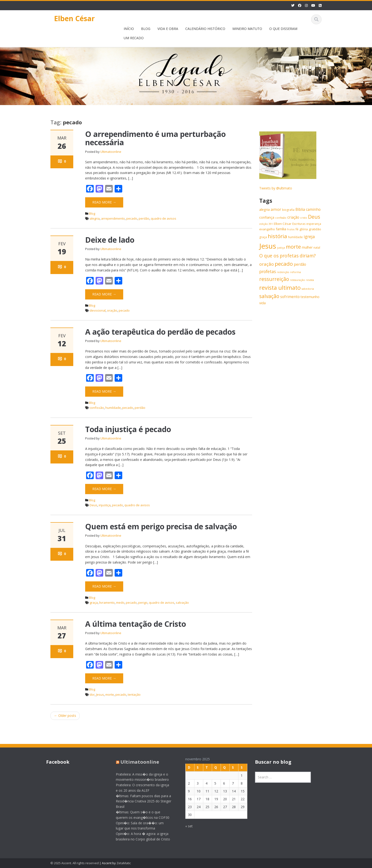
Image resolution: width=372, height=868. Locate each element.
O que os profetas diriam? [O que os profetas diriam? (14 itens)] (287, 256)
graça (94, 603)
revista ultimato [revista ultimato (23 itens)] (280, 288)
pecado (132, 218)
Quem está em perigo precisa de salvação (161, 526)
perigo (143, 603)
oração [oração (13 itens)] (267, 264)
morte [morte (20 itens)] (293, 247)
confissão (97, 408)
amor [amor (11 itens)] (276, 209)
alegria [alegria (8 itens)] (264, 210)
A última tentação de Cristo (136, 624)
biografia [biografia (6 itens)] (288, 210)
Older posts (65, 716)
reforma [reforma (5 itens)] (296, 272)
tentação (134, 694)
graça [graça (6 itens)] (263, 237)
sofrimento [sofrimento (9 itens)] (290, 297)
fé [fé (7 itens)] (297, 229)
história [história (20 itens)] (277, 236)
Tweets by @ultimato (276, 188)
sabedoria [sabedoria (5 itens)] (308, 289)
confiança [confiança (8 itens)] (267, 217)
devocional (98, 310)
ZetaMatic (124, 863)
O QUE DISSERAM (283, 29)
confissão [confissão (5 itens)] (281, 218)
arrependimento (113, 218)
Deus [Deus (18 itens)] (314, 217)
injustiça (105, 505)
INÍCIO (129, 29)
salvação (182, 603)
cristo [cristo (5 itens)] (304, 218)
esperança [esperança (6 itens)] (314, 224)
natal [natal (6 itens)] (317, 248)
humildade (113, 408)
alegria (95, 218)
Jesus (100, 694)
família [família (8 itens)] (281, 229)
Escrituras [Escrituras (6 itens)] (299, 224)
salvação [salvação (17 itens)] (269, 296)
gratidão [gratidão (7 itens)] (315, 229)
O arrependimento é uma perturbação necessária (155, 138)
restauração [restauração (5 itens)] (297, 280)
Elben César (74, 18)
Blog (92, 213)
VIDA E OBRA (168, 29)
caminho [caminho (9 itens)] (313, 210)
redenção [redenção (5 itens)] (283, 272)
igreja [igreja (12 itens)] (309, 236)
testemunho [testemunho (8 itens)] (310, 297)
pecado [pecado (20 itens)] (284, 264)
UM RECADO (134, 38)
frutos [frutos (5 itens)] (291, 229)
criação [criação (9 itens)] (293, 217)
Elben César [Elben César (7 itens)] (283, 224)
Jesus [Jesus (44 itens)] (268, 246)
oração (112, 310)
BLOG (146, 29)
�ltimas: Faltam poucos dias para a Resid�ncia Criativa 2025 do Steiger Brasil (140, 801)
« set (185, 826)
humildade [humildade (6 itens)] (295, 237)
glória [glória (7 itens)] (304, 229)
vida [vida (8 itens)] (262, 303)
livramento (107, 603)
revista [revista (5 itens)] (310, 280)
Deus (93, 505)
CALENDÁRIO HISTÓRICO (205, 29)
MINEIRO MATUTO (247, 29)
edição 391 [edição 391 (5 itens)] (266, 224)
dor (92, 694)
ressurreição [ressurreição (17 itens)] (274, 279)
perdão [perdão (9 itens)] (300, 264)
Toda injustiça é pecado (128, 429)
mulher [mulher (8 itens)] (307, 247)
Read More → (104, 202)
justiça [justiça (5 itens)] (281, 248)
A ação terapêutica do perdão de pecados (160, 332)
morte (110, 694)
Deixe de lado (110, 240)
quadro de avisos (164, 218)
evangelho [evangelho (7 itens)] (267, 229)
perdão (144, 218)
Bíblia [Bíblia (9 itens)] (300, 210)
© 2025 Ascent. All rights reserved (75, 863)
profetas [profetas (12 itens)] (268, 271)
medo (120, 603)
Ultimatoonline (111, 152)
